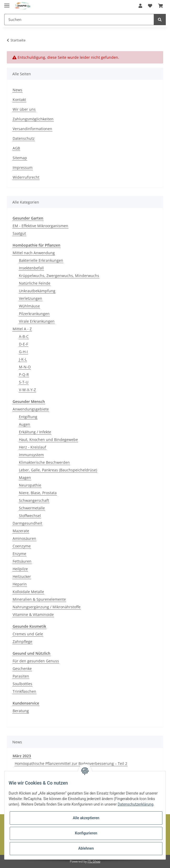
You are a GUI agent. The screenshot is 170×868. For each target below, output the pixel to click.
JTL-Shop (94, 861)
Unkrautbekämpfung (37, 291)
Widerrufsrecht (26, 177)
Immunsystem (31, 455)
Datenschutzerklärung (135, 804)
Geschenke (22, 669)
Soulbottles (22, 684)
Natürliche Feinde (35, 283)
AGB (16, 148)
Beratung (21, 711)
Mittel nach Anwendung (34, 253)
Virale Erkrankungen (37, 321)
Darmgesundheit (27, 523)
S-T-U (24, 382)
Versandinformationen (32, 129)
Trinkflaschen (24, 691)
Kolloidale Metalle (28, 592)
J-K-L (23, 359)
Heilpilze (20, 569)
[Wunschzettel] (150, 6)
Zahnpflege (22, 641)
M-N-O (25, 367)
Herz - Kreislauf (33, 447)
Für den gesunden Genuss (36, 661)
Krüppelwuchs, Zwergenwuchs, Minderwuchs (59, 276)
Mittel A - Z (22, 329)
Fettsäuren (22, 561)
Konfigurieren (86, 833)
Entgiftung (28, 417)
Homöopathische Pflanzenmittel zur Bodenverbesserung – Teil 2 (71, 763)
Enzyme (19, 554)
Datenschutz (24, 138)
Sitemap (20, 158)
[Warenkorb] (161, 6)
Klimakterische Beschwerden (44, 462)
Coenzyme (22, 546)
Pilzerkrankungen (34, 314)
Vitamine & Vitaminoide (33, 614)
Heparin (20, 584)
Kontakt (19, 100)
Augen (25, 424)
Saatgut (19, 233)
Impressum (23, 167)
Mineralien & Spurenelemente (39, 599)
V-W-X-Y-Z (27, 390)
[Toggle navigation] (7, 3)
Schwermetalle (32, 508)
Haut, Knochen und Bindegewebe (48, 440)
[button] (140, 6)
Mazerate (21, 531)
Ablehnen (86, 848)
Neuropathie (30, 485)
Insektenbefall (31, 268)
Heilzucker (22, 576)
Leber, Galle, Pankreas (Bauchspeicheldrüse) (58, 470)
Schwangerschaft (34, 500)
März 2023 (22, 756)
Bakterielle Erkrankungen (41, 260)
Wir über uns (24, 109)
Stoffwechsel (30, 516)
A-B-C (24, 336)
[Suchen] (79, 20)
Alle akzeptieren (86, 818)
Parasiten (21, 676)
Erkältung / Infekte (35, 432)
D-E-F (23, 344)
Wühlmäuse (29, 306)
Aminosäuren (24, 538)
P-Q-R (24, 374)
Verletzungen (31, 298)
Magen (25, 478)
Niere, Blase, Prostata (38, 493)
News (17, 90)
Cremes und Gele (28, 634)
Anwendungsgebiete (31, 409)
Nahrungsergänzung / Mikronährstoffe (47, 607)
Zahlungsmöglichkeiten (33, 119)
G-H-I (23, 352)
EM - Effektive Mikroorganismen (40, 226)
